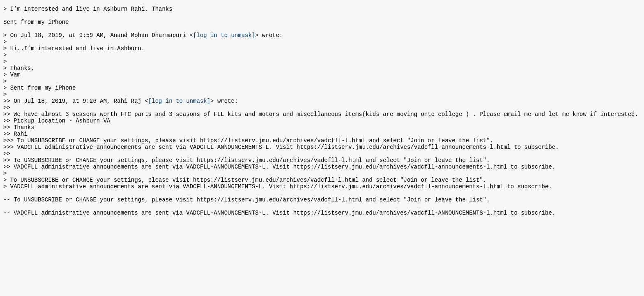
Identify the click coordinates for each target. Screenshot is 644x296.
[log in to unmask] (224, 41)
